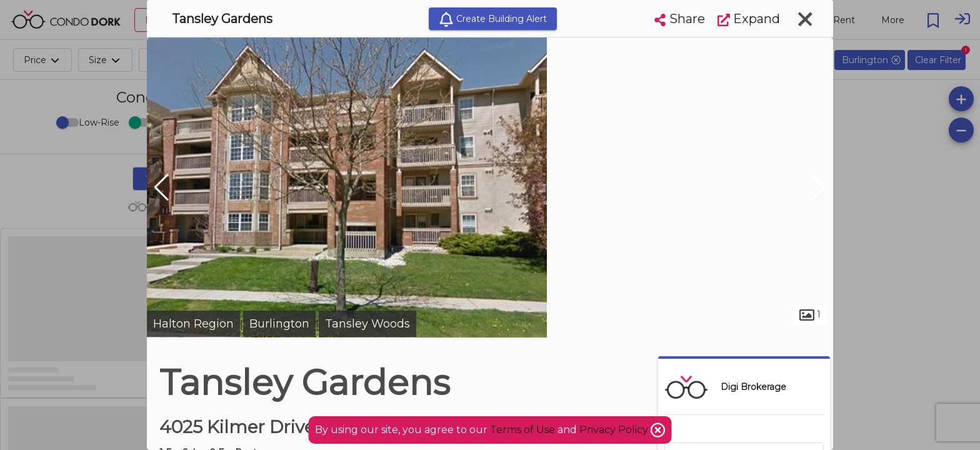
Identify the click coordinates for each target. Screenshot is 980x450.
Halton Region (193, 324)
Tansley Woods (367, 324)
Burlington (279, 324)
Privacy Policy (615, 430)
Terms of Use (522, 430)
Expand (749, 19)
